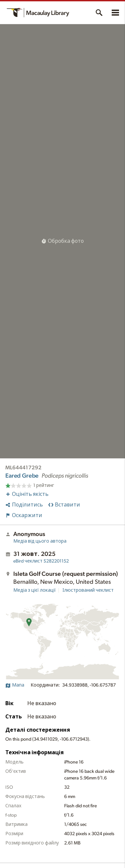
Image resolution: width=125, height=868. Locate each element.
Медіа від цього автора (40, 541)
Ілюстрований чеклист (88, 590)
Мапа (15, 685)
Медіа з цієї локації (35, 590)
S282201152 (41, 561)
